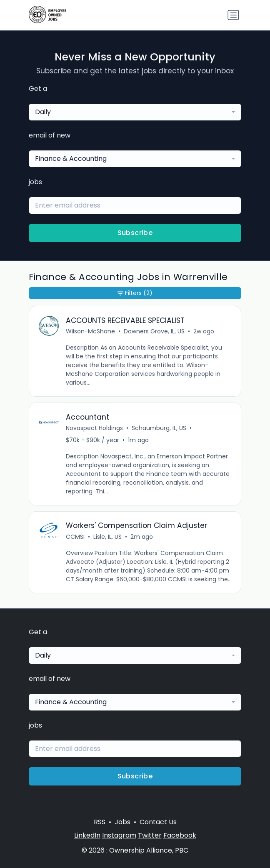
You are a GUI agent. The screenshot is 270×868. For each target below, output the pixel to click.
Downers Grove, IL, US (154, 331)
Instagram (119, 835)
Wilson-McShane (90, 331)
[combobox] (135, 112)
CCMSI (75, 537)
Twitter (150, 835)
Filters (135, 293)
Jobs (122, 822)
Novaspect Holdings (94, 428)
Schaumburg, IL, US (159, 428)
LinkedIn (87, 835)
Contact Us (158, 822)
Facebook (180, 835)
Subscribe (135, 233)
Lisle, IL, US (107, 537)
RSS (100, 822)
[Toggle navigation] (233, 15)
